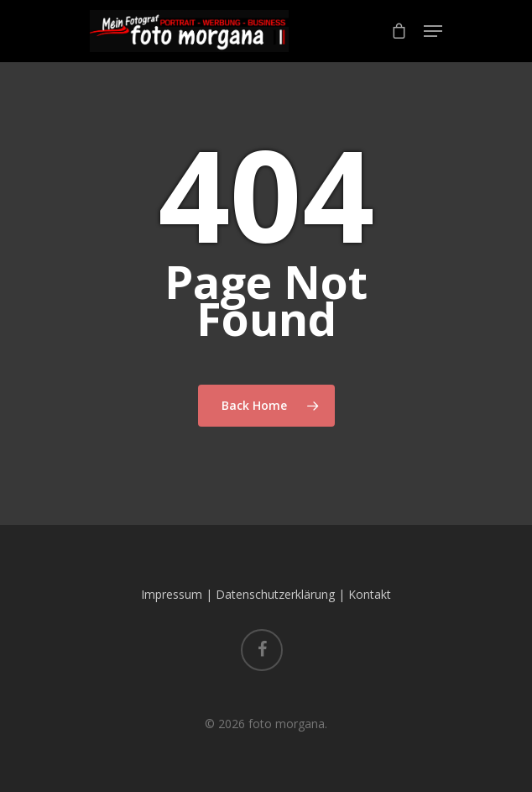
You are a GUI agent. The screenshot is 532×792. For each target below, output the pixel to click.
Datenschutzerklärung (275, 594)
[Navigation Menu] (433, 31)
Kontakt (370, 594)
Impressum (172, 594)
